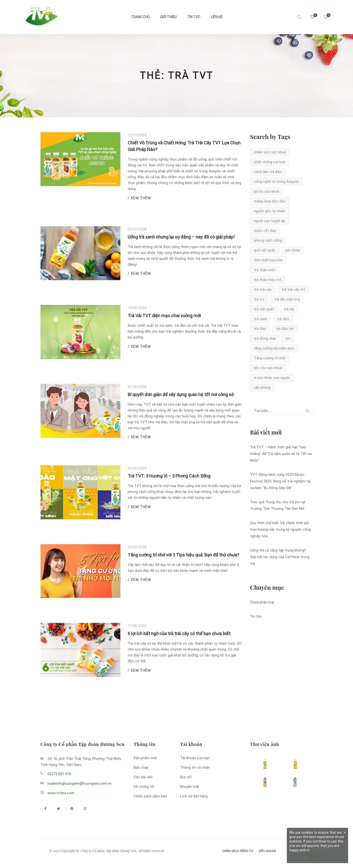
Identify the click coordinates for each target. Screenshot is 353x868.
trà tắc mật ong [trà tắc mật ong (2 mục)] (287, 299)
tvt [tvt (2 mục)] (288, 339)
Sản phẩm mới (145, 758)
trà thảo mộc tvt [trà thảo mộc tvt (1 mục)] (268, 280)
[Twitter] (59, 809)
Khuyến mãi (189, 787)
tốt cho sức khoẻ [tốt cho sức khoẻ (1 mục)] (268, 368)
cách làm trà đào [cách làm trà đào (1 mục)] (268, 172)
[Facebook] (45, 809)
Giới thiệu (168, 17)
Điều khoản (267, 851)
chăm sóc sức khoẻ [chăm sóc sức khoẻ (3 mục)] (270, 152)
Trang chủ (140, 17)
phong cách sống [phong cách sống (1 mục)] (268, 240)
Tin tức (194, 17)
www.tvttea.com (61, 793)
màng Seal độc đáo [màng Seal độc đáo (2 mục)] (270, 201)
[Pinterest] (72, 809)
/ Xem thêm (139, 198)
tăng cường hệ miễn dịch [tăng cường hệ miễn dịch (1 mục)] (274, 348)
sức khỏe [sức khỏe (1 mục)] (293, 250)
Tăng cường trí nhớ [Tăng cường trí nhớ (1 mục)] (270, 358)
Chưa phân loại (262, 602)
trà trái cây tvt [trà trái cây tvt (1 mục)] (293, 289)
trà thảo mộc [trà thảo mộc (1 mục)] (265, 270)
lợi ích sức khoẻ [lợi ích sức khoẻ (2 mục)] (267, 191)
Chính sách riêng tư (238, 851)
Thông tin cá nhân (195, 767)
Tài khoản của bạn (195, 758)
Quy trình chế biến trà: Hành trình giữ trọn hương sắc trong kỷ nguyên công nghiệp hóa (280, 529)
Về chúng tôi (144, 787)
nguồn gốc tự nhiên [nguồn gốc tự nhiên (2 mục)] (270, 211)
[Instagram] (85, 809)
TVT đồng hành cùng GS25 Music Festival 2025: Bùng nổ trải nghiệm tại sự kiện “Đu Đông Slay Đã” (280, 481)
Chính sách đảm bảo (150, 796)
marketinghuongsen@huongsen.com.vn (80, 783)
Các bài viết (143, 777)
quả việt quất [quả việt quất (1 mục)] (265, 250)
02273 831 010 (59, 774)
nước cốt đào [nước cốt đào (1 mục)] (265, 231)
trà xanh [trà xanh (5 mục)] (261, 319)
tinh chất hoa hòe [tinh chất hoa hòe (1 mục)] (268, 260)
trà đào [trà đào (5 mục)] (260, 329)
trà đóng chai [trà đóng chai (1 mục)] (265, 339)
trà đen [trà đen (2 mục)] (283, 319)
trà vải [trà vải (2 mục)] (289, 309)
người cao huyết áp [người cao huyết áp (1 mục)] (270, 221)
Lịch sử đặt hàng (194, 796)
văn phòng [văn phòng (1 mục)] (262, 388)
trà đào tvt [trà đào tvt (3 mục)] (285, 329)
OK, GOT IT (318, 858)
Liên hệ (217, 17)
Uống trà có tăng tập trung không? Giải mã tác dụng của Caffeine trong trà (280, 557)
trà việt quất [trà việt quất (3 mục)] (264, 309)
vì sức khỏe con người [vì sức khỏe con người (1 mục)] (272, 378)
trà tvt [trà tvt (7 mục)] (259, 299)
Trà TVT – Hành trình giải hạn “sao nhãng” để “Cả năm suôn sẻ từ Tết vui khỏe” (281, 454)
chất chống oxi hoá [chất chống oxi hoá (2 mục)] (270, 162)
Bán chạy (141, 767)
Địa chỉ (186, 777)
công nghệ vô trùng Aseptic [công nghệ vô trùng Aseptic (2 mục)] (276, 182)
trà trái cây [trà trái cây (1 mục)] (263, 289)
